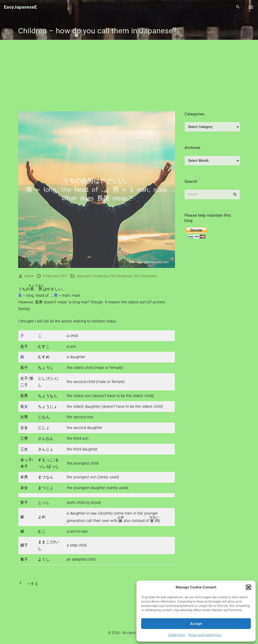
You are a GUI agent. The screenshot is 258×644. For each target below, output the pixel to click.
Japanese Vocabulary (93, 276)
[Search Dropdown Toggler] (238, 7)
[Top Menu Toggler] (251, 7)
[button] (248, 587)
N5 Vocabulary (146, 276)
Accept (196, 624)
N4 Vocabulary (122, 276)
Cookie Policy (177, 635)
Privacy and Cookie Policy (205, 635)
